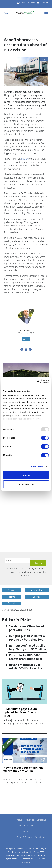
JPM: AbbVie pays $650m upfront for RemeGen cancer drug (23, 712)
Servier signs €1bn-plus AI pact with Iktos (26, 628)
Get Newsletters (28, 3)
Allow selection (26, 484)
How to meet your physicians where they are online (23, 769)
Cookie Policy (33, 826)
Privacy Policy (22, 831)
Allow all (26, 475)
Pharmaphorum (10, 824)
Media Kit (44, 3)
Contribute (21, 826)
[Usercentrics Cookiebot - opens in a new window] (37, 381)
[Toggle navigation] (7, 13)
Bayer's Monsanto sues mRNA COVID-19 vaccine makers (26, 668)
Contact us (41, 820)
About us (21, 820)
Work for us (40, 837)
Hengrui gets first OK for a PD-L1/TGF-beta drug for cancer (27, 640)
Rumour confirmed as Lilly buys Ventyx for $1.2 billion (28, 647)
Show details (37, 466)
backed (25, 159)
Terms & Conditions (25, 837)
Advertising (31, 820)
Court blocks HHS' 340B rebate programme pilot (26, 657)
